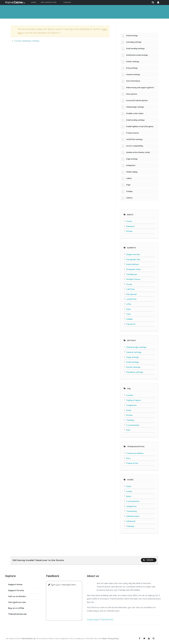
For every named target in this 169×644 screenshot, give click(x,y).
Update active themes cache (138, 152)
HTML (129, 304)
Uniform (129, 198)
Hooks (129, 491)
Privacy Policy (113, 638)
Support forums (16, 590)
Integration (132, 405)
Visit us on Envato (17, 596)
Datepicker (131, 165)
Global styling (132, 172)
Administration (133, 516)
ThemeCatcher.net (17, 614)
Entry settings (132, 68)
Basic (129, 496)
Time (128, 314)
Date (129, 309)
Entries (129, 231)
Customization (133, 425)
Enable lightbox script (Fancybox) (140, 126)
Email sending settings (135, 48)
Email (129, 410)
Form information (133, 81)
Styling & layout (134, 400)
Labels (129, 178)
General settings (133, 74)
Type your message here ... (64, 585)
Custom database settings (27, 41)
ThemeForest (107, 619)
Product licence (132, 133)
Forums (148, 560)
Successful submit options (137, 100)
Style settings (132, 159)
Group (129, 284)
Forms (129, 221)
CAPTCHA (130, 289)
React (104, 638)
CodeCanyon (93, 619)
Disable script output (135, 113)
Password (131, 324)
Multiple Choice (133, 279)
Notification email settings (137, 55)
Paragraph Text (133, 259)
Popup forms (132, 463)
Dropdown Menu (134, 269)
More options (132, 94)
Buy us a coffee (16, 608)
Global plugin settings (135, 107)
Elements (130, 226)
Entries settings (133, 62)
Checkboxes (132, 274)
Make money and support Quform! (140, 88)
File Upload (131, 294)
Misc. (129, 430)
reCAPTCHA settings (134, 139)
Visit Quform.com (17, 602)
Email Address (133, 264)
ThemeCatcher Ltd (28, 638)
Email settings (132, 36)
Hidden (130, 319)
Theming (130, 420)
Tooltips (129, 191)
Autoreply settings (134, 42)
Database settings (135, 372)
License (130, 395)
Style (128, 185)
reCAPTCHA (131, 299)
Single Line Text (133, 254)
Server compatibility (135, 146)
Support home (15, 584)
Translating (132, 511)
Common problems (135, 453)
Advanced (131, 521)
